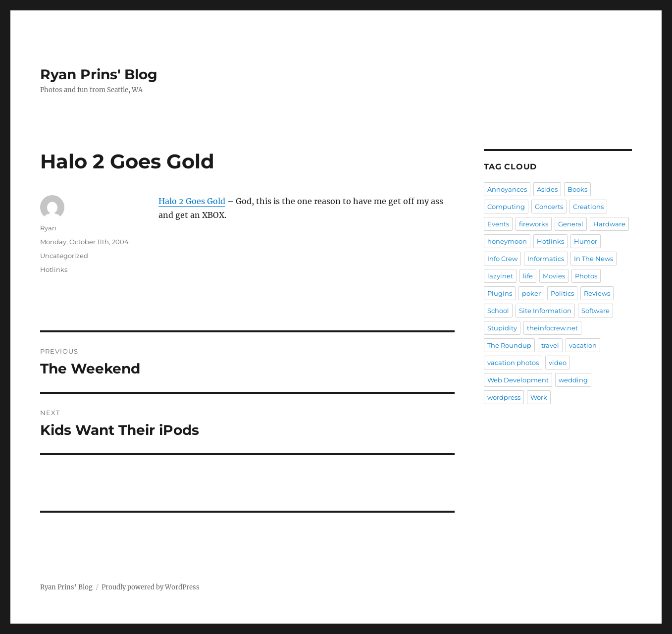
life (528, 276)
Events (498, 224)
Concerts (549, 207)
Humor (586, 241)
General (571, 224)
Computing (506, 207)
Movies (554, 276)
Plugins (500, 293)
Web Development (518, 380)
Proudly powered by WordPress (151, 587)
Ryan (48, 228)
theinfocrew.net (552, 328)
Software (595, 311)
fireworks (534, 224)
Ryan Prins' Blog (99, 74)
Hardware (609, 224)
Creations (588, 207)
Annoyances (507, 189)
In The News (594, 259)
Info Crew (502, 259)
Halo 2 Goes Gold (192, 201)
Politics (562, 293)
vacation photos (513, 363)
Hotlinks (54, 269)
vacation (583, 345)
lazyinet (500, 276)
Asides (547, 189)
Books (577, 189)
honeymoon (507, 241)
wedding (573, 380)
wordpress (504, 397)
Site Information (545, 311)
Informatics (546, 259)
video (558, 363)
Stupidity (502, 328)
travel (550, 345)
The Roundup (509, 345)
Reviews (597, 293)
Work (539, 397)
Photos (586, 276)
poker (531, 293)
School (498, 311)
